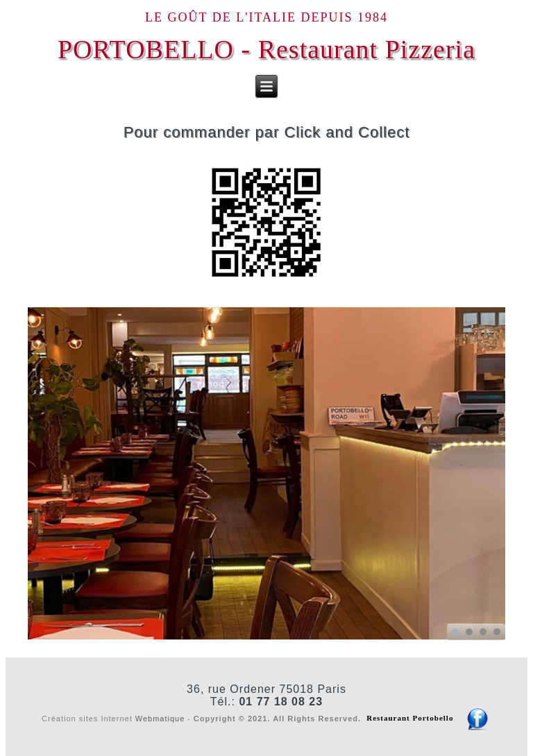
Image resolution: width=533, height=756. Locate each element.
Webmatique (160, 718)
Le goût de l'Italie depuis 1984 (266, 17)
